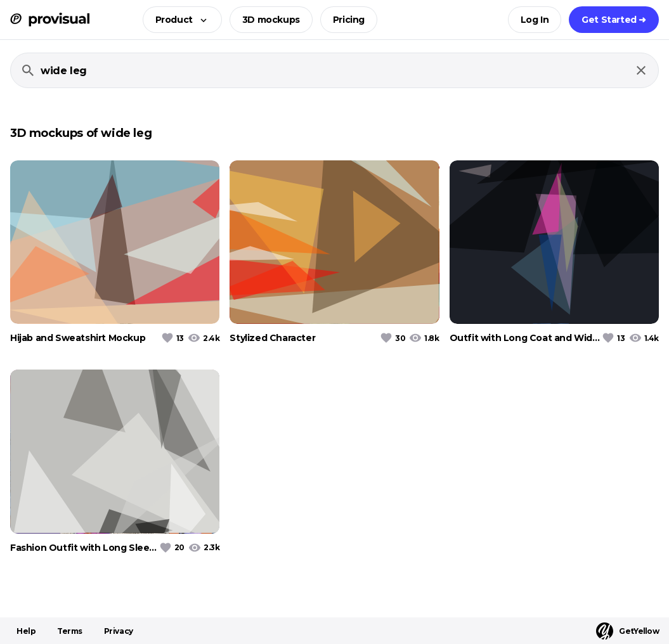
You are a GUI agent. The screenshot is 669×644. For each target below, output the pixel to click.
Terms (70, 631)
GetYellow (627, 631)
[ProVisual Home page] (50, 20)
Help (26, 631)
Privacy (119, 631)
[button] (179, 20)
